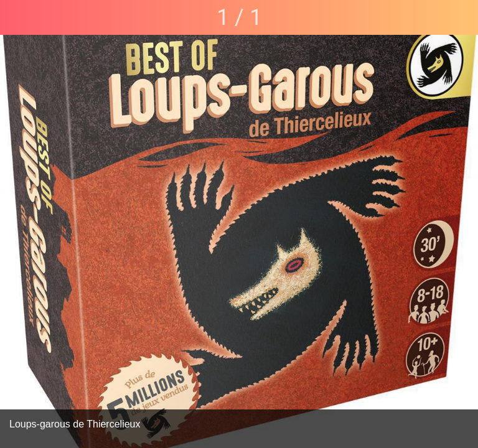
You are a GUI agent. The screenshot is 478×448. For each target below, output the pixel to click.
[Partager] (461, 17)
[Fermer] (17, 17)
